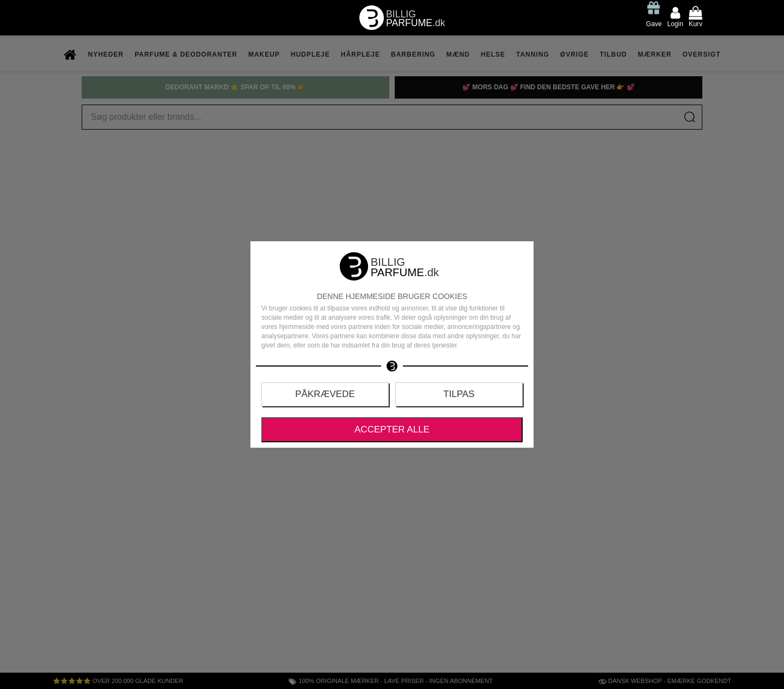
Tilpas (459, 394)
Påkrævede (325, 394)
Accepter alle (392, 429)
